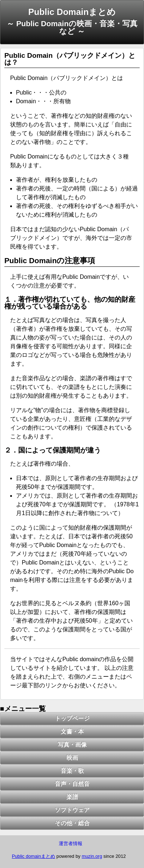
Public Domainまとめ (72, 12)
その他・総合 (72, 823)
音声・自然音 (72, 784)
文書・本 (72, 732)
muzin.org (92, 856)
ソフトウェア (72, 810)
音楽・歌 (72, 771)
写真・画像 (72, 745)
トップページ (72, 718)
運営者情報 (71, 843)
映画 (72, 758)
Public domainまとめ (34, 856)
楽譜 (72, 797)
